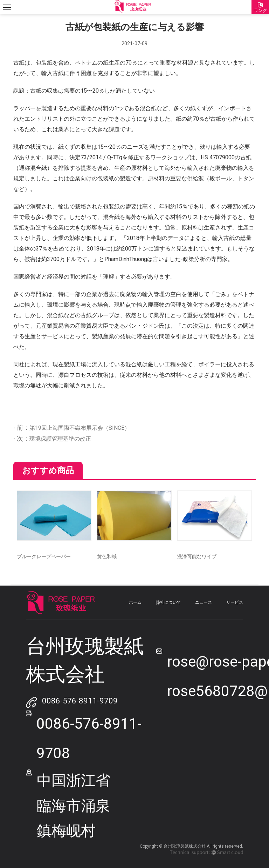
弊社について (168, 602)
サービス (235, 602)
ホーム (135, 602)
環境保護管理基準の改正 (60, 439)
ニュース (204, 602)
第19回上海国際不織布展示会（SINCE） (80, 428)
